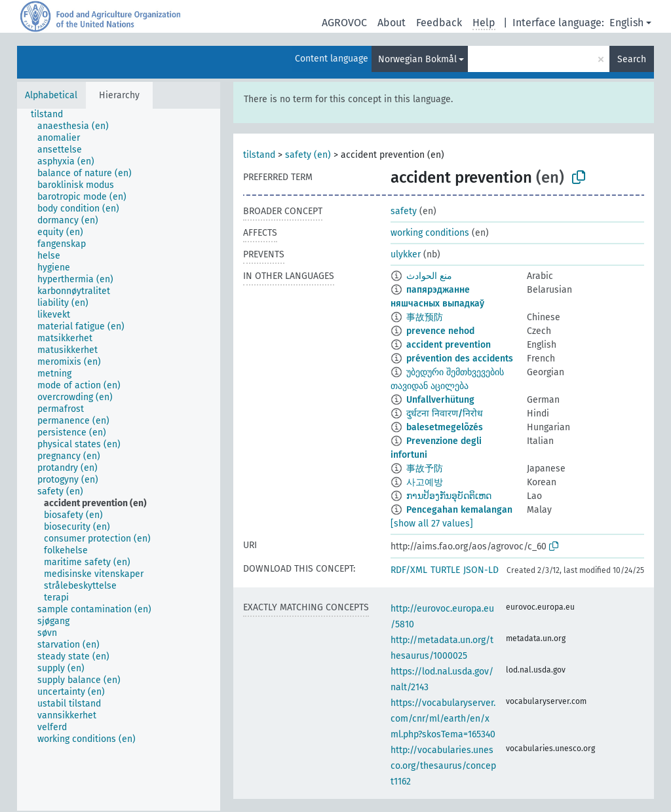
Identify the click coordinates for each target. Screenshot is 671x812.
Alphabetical (51, 95)
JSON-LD (481, 570)
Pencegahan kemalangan (459, 510)
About (392, 23)
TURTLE (445, 570)
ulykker (406, 254)
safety (404, 211)
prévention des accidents (460, 359)
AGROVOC (344, 23)
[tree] (119, 460)
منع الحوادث (429, 276)
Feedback (439, 23)
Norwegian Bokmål (417, 59)
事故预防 (425, 317)
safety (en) (308, 155)
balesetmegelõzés (445, 427)
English (626, 23)
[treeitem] (52, 115)
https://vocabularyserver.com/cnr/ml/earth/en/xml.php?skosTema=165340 (443, 719)
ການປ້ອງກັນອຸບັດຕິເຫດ (449, 496)
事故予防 (425, 469)
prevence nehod (440, 331)
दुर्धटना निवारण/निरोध (445, 414)
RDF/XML (409, 570)
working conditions (430, 233)
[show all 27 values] (432, 524)
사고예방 (425, 482)
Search (632, 59)
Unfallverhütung (440, 400)
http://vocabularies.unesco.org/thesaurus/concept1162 (443, 766)
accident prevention (449, 345)
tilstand (259, 155)
